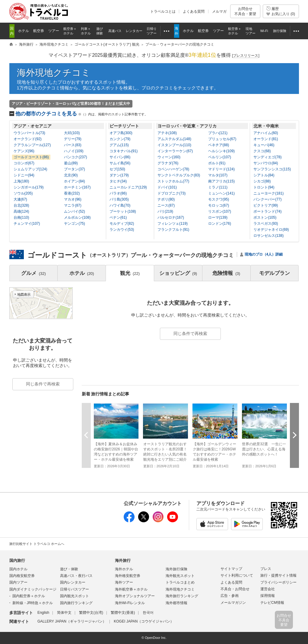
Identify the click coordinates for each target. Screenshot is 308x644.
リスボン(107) (220, 211)
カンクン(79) (120, 139)
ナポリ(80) (166, 199)
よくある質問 (194, 11)
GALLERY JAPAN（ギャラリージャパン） (72, 621)
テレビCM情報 (272, 603)
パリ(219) (165, 211)
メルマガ (219, 11)
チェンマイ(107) (27, 224)
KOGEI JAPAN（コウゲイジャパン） (144, 621)
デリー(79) (73, 139)
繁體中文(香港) (123, 613)
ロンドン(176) (220, 224)
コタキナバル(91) (124, 151)
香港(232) (72, 193)
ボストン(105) (265, 217)
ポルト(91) (217, 163)
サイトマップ (231, 569)
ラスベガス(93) (266, 224)
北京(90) (71, 175)
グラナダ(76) (168, 163)
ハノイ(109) (74, 151)
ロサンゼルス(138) (268, 236)
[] (246, 56)
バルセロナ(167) (171, 217)
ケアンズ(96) (24, 151)
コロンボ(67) (24, 163)
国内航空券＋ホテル (29, 596)
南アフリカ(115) (221, 181)
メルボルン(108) (77, 217)
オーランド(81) (266, 139)
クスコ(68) (262, 151)
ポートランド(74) (267, 211)
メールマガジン (233, 603)
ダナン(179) (119, 175)
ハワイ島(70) (120, 205)
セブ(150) (117, 169)
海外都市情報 (176, 603)
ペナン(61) (118, 217)
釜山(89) (71, 163)
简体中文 (64, 613)
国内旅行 (17, 560)
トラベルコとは (163, 11)
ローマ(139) (218, 217)
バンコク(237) (75, 157)
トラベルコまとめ (180, 582)
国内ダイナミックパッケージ (33, 589)
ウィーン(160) (169, 157)
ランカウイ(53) (122, 230)
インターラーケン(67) (175, 151)
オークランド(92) (28, 139)
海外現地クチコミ (54, 73)
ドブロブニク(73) (171, 193)
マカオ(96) (73, 199)
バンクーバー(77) (267, 199)
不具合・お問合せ (235, 589)
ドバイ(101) (167, 187)
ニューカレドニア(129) (128, 187)
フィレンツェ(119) (173, 224)
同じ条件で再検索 (190, 333)
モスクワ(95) (219, 199)
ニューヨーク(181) (268, 193)
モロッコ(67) (219, 205)
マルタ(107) (218, 175)
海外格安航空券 (128, 576)
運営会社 (268, 589)
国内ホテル (18, 569)
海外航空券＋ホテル (131, 589)
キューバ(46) (264, 145)
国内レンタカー (73, 582)
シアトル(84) (264, 175)
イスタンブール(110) (174, 145)
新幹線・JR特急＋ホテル (33, 603)
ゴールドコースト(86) (31, 157)
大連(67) (20, 199)
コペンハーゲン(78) (173, 169)
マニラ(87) (73, 205)
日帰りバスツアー (75, 589)
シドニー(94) (24, 175)
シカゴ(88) (262, 181)
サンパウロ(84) (266, 163)
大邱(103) (72, 133)
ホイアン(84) (74, 181)
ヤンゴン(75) (74, 224)
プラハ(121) (218, 133)
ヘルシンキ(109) (221, 151)
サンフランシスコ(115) (272, 169)
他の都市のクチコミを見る (82, 114)
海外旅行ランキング (182, 596)
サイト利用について (237, 575)
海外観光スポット (180, 576)
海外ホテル (124, 569)
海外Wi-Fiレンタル (130, 603)
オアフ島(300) (121, 133)
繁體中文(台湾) (91, 613)
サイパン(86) (120, 157)
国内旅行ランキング (76, 603)
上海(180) (21, 181)
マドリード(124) (221, 169)
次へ (294, 435)
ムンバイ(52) (74, 211)
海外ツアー (124, 582)
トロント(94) (264, 187)
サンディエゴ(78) (267, 157)
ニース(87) (166, 205)
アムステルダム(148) (174, 139)
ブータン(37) (74, 169)
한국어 (148, 613)
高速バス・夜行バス (76, 576)
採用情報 (268, 596)
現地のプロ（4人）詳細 (264, 254)
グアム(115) (119, 145)
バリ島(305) (119, 199)
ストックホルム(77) (173, 181)
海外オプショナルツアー (135, 596)
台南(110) (21, 217)
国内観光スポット (75, 596)
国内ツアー (18, 582)
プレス (266, 569)
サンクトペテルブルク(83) (179, 175)
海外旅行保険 (176, 569)
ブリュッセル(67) (222, 139)
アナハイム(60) (266, 133)
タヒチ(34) (118, 181)
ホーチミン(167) (77, 187)
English (43, 613)
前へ (86, 435)
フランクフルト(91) (173, 230)
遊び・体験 (69, 569)
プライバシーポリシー (278, 582)
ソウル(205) (23, 193)
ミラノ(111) (218, 187)
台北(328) (21, 205)
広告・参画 (230, 596)
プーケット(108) (123, 211)
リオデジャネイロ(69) (271, 230)
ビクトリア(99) (266, 205)
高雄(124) (21, 211)
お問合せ (245, 11)
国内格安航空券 (22, 576)
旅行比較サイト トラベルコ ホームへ (37, 544)
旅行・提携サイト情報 (278, 575)
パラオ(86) (118, 193)
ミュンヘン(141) (221, 193)
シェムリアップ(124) (30, 169)
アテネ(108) (167, 133)
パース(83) (73, 145)
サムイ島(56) (120, 163)
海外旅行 (123, 560)
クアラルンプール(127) (32, 145)
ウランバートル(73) (29, 133)
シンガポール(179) (29, 187)
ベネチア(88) (219, 145)
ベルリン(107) (220, 157)
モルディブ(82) (122, 224)
